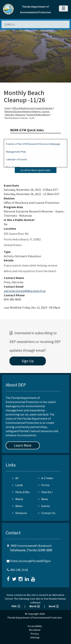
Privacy (35, 634)
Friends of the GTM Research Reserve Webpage (33, 144)
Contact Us (47, 513)
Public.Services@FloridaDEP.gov (31, 561)
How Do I (45, 492)
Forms (44, 485)
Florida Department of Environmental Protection (35, 618)
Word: (34, 606)
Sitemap (35, 637)
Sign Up (28, 361)
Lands (18, 485)
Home (7, 108)
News (43, 499)
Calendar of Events (17, 159)
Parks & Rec (21, 492)
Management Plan (16, 152)
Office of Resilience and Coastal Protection (32, 108)
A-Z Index (46, 478)
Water (18, 506)
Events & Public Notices (38, 115)
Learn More (23, 445)
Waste (18, 499)
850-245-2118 (19, 570)
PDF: (16, 606)
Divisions (20, 513)
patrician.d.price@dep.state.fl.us (25, 291)
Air (16, 478)
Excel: (54, 606)
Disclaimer (35, 630)
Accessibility (35, 626)
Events (44, 506)
